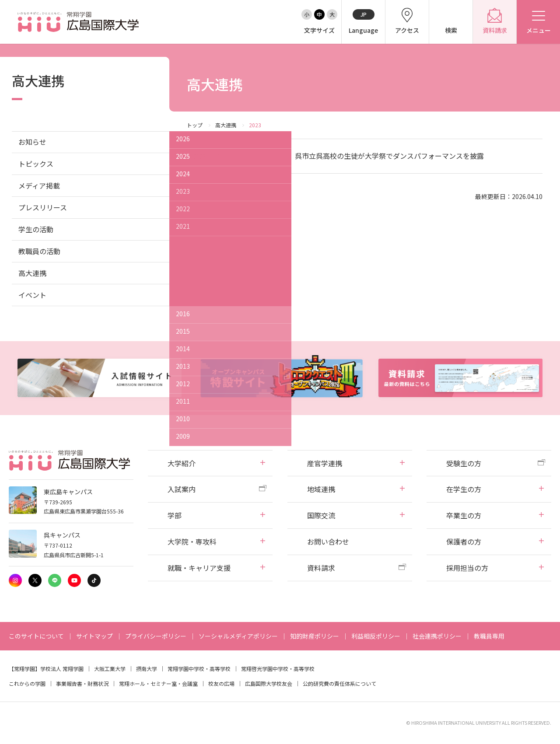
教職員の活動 (39, 251)
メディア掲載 (39, 185)
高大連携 (226, 125)
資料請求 (321, 568)
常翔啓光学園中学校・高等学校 (278, 669)
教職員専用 (489, 636)
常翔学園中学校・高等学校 (199, 669)
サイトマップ (94, 636)
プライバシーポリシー (156, 636)
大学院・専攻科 (192, 541)
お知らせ (32, 142)
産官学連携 (325, 463)
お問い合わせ (328, 541)
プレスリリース (43, 207)
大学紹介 (182, 463)
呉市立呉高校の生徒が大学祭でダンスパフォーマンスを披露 (389, 156)
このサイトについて (36, 636)
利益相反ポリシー (376, 636)
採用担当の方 (467, 568)
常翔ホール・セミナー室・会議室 (158, 683)
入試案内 (182, 489)
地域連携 (321, 489)
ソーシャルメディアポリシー (238, 636)
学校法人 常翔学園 (62, 669)
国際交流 (321, 515)
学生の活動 (36, 229)
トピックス (36, 164)
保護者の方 (464, 541)
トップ (195, 125)
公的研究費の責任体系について (339, 683)
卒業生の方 (464, 515)
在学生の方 (464, 489)
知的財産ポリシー (315, 636)
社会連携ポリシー (437, 636)
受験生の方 (464, 463)
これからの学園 (27, 683)
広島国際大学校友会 (269, 683)
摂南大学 (147, 669)
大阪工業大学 (110, 669)
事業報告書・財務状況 (82, 683)
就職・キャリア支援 (199, 568)
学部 (175, 515)
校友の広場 (221, 683)
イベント (32, 295)
